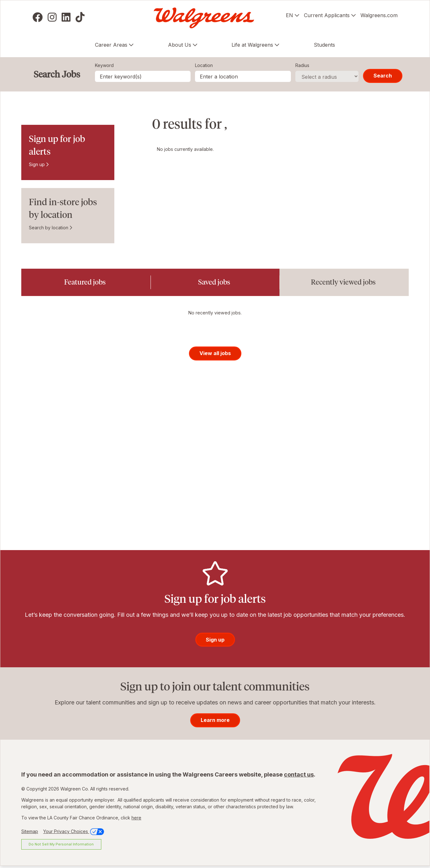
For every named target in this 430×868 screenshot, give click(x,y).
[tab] (86, 282)
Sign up (37, 164)
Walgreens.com (379, 15)
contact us (299, 776)
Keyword (104, 65)
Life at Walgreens (252, 45)
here (136, 820)
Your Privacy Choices (74, 833)
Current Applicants (327, 15)
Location (204, 65)
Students (324, 45)
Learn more (215, 722)
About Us (180, 45)
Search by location (49, 228)
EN (289, 15)
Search (383, 76)
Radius (302, 65)
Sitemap (30, 833)
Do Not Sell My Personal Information (61, 846)
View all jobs (215, 355)
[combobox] (243, 76)
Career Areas (111, 45)
